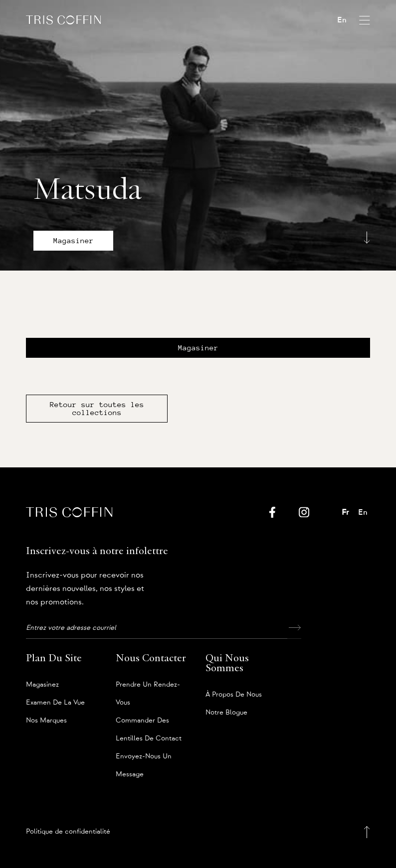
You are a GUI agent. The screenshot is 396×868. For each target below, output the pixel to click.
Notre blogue (226, 713)
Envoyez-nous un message (144, 759)
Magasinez (42, 685)
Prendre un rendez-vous (148, 687)
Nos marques (46, 721)
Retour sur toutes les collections (97, 409)
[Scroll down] (367, 237)
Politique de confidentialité (68, 832)
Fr (345, 512)
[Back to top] (367, 832)
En (342, 20)
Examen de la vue (55, 703)
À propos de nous (234, 695)
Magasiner (74, 241)
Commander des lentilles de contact (149, 723)
